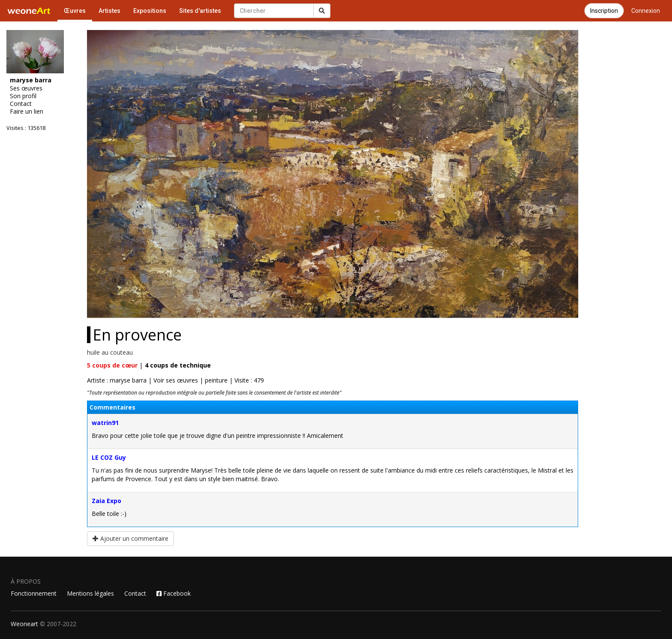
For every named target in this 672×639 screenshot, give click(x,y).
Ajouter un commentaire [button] (130, 538)
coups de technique (178, 365)
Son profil (23, 96)
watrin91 (105, 423)
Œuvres (75, 11)
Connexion (646, 11)
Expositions (150, 11)
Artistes (109, 11)
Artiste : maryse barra (117, 380)
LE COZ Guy (109, 457)
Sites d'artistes (200, 11)
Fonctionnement (34, 593)
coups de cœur (112, 365)
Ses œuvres (26, 88)
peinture (216, 380)
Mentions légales (90, 593)
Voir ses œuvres (176, 380)
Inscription (604, 11)
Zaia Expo (106, 501)
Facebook (174, 593)
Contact (21, 104)
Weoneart (24, 624)
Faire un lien (27, 112)
